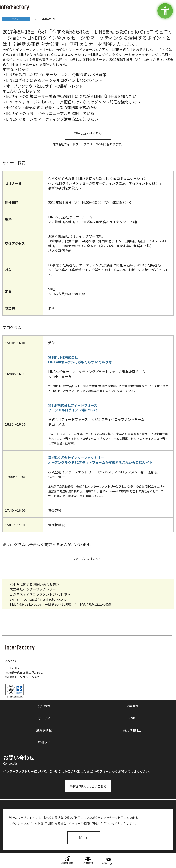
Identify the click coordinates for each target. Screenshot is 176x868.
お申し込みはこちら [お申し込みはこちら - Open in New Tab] (88, 133)
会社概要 (44, 706)
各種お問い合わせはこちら (88, 786)
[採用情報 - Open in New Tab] (132, 730)
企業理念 (132, 706)
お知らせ (44, 742)
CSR (132, 718)
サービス (44, 718)
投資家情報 (44, 730)
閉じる (84, 838)
